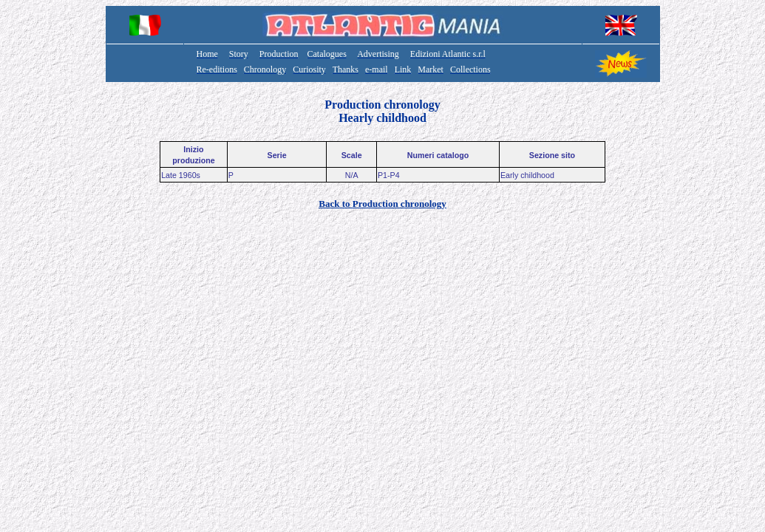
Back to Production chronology (382, 204)
